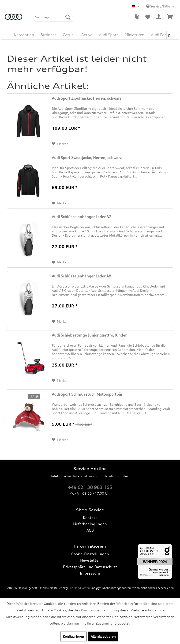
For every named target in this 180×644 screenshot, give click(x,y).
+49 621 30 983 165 (90, 487)
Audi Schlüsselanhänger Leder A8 (81, 276)
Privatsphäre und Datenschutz (90, 567)
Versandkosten (80, 588)
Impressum (90, 573)
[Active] (87, 34)
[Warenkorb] (170, 17)
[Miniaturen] (135, 34)
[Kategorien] (24, 34)
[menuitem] (54, 17)
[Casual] (69, 34)
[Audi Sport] (109, 34)
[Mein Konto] (159, 17)
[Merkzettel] (148, 17)
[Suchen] (68, 17)
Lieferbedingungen (90, 524)
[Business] (48, 34)
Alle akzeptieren (103, 636)
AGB (90, 530)
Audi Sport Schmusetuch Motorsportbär (87, 394)
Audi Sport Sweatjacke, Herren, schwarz (87, 158)
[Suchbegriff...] (54, 17)
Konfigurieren (73, 636)
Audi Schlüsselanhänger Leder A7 (81, 217)
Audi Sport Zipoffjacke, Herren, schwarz (87, 98)
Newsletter (90, 560)
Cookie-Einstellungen (90, 554)
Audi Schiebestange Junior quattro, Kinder (89, 335)
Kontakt (90, 518)
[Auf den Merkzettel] (60, 144)
